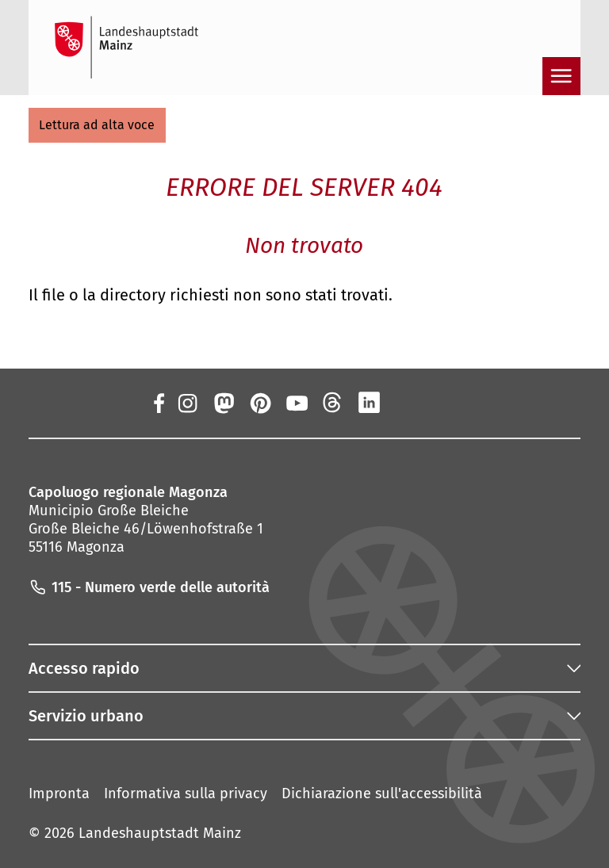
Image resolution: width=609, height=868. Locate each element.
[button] (97, 125)
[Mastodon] (223, 403)
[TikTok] (442, 403)
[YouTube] (297, 403)
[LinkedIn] (370, 403)
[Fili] (333, 403)
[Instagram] (186, 403)
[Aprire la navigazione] (561, 76)
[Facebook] (158, 403)
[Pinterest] (259, 403)
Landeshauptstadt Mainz (160, 833)
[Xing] (406, 403)
